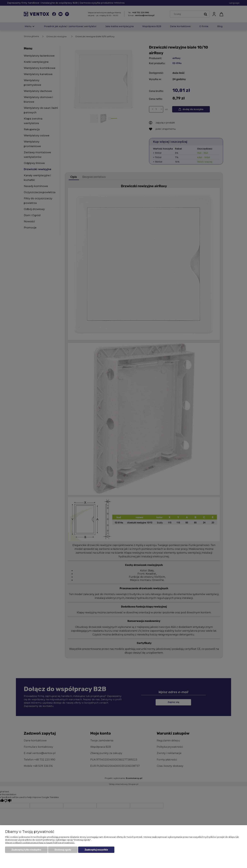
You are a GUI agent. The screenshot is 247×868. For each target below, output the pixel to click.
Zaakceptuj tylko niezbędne (26, 850)
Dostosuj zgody (63, 850)
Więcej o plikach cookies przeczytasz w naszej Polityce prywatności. (40, 843)
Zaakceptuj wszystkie (96, 850)
